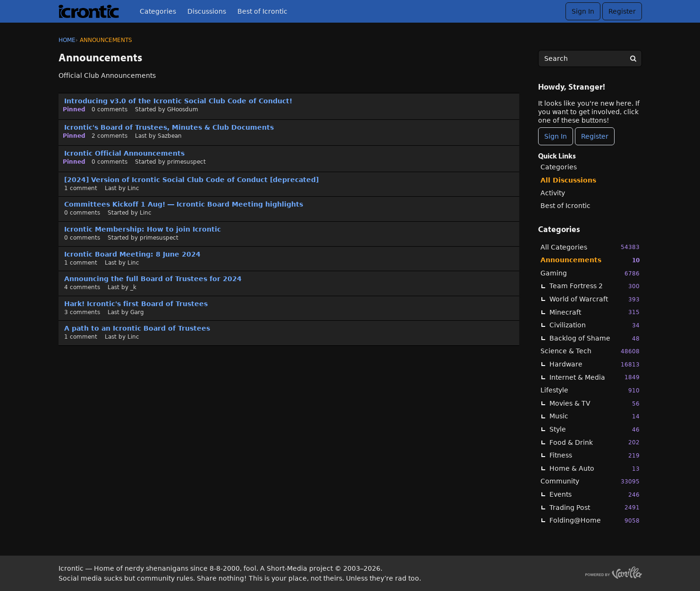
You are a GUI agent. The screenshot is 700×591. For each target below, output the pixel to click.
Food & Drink (595, 442)
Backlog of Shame (595, 338)
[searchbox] (590, 58)
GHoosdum (183, 109)
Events (595, 495)
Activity (553, 193)
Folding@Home (595, 520)
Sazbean (170, 136)
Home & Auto (595, 469)
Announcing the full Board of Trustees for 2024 (153, 279)
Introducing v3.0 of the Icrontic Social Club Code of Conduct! (178, 101)
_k (133, 287)
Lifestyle (590, 390)
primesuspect (186, 162)
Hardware (595, 364)
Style (595, 429)
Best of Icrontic (262, 11)
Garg (137, 312)
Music (595, 416)
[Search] (633, 58)
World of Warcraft (595, 299)
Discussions (207, 11)
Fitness (595, 455)
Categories (158, 11)
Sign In (583, 11)
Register (622, 11)
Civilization (595, 325)
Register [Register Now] (595, 136)
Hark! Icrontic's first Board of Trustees (136, 304)
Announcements (590, 260)
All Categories (590, 247)
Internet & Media (595, 377)
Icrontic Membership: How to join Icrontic (143, 229)
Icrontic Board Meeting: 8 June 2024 (132, 254)
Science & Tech (590, 351)
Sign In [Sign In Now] (556, 136)
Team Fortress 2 (595, 286)
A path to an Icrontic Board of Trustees (137, 328)
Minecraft (595, 312)
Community (590, 481)
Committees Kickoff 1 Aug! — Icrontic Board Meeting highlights (184, 204)
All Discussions (568, 180)
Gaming (590, 273)
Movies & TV (595, 404)
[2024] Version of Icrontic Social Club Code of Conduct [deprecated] (191, 180)
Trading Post (595, 507)
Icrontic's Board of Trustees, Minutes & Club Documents (169, 127)
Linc (133, 188)
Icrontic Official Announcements (124, 153)
